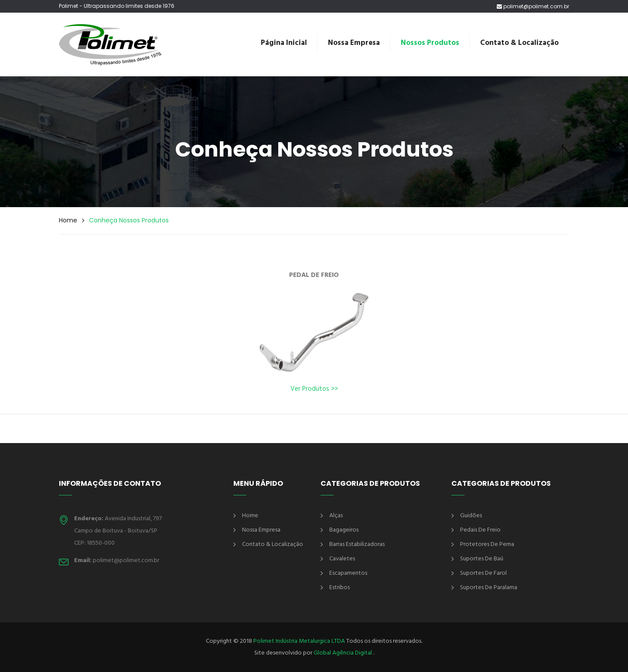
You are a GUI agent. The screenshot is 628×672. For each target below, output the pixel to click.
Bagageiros (344, 530)
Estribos (340, 588)
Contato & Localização (519, 43)
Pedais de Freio (480, 530)
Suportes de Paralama (489, 588)
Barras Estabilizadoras (357, 544)
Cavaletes (342, 559)
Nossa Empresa (354, 43)
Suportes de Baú (482, 559)
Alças (336, 516)
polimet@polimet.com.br (533, 7)
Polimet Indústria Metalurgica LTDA (299, 641)
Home (68, 220)
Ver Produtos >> (314, 389)
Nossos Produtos (430, 43)
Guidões (471, 516)
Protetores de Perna (487, 544)
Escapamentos (348, 573)
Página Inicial (284, 43)
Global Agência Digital (343, 653)
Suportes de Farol (483, 573)
